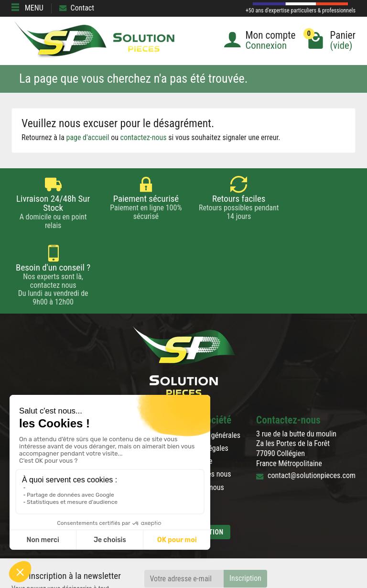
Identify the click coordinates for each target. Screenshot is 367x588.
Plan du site (194, 392)
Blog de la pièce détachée (50, 392)
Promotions (122, 366)
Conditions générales (209, 366)
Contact (77, 8)
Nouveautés (123, 379)
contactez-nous (144, 137)
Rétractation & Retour (43, 366)
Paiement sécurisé (39, 379)
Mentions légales (203, 379)
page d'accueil (88, 137)
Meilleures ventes (131, 392)
